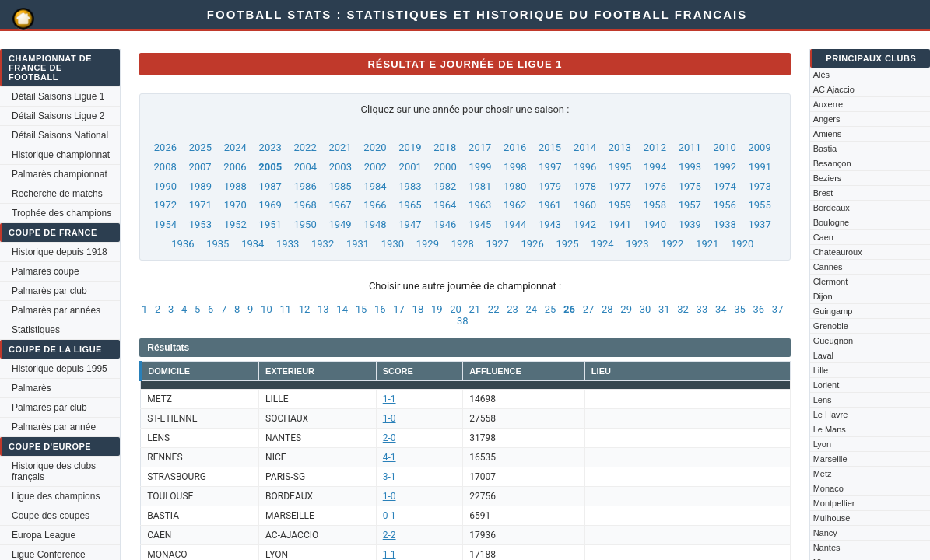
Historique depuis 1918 (60, 252)
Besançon (832, 163)
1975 (690, 186)
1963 (480, 205)
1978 (585, 186)
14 (342, 309)
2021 (340, 147)
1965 (410, 205)
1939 (690, 224)
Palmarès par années (56, 310)
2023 (270, 147)
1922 (672, 244)
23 (512, 309)
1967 (340, 205)
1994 (655, 167)
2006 (235, 167)
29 (626, 309)
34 (721, 309)
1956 (725, 205)
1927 (498, 244)
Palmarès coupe (46, 271)
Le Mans (830, 429)
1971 (200, 205)
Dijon (823, 296)
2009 (759, 147)
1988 (235, 186)
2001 (411, 167)
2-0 (390, 438)
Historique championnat (61, 155)
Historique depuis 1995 (60, 369)
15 (361, 309)
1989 (200, 186)
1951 (270, 224)
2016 (515, 147)
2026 (165, 147)
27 (589, 309)
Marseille (830, 459)
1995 (620, 167)
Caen (823, 237)
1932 (323, 244)
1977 (620, 186)
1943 (550, 224)
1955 (759, 205)
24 (531, 309)
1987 (270, 186)
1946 (445, 224)
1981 (480, 186)
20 (456, 309)
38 (463, 321)
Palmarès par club (49, 291)
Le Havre (831, 415)
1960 (585, 205)
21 (475, 309)
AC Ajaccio (834, 89)
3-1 (390, 477)
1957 (690, 205)
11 (285, 309)
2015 (550, 147)
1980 (515, 186)
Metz (823, 474)
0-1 (390, 516)
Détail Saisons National (60, 135)
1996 (585, 167)
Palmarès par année (54, 427)
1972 (165, 205)
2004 (305, 167)
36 (759, 309)
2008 (165, 167)
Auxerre (828, 104)
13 (323, 309)
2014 (585, 147)
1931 (358, 244)
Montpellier (834, 503)
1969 (270, 205)
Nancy (825, 533)
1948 (375, 224)
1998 (515, 167)
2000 (446, 167)
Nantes (827, 548)
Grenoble (831, 326)
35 (740, 309)
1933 (288, 244)
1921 (707, 244)
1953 (200, 224)
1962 (515, 205)
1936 (182, 244)
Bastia (825, 149)
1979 (550, 186)
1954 (165, 224)
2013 (620, 147)
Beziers (828, 178)
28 (607, 309)
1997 (550, 167)
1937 (759, 224)
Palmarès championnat (60, 174)
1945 (480, 224)
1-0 (390, 418)
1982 (445, 186)
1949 (340, 224)
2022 (305, 147)
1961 (550, 205)
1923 (637, 244)
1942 (585, 224)
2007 (200, 167)
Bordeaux (832, 208)
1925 (567, 244)
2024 (235, 147)
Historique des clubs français (54, 471)
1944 (515, 224)
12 (305, 309)
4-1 (390, 457)
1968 (305, 205)
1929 (428, 244)
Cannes (828, 267)
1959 (620, 205)
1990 (165, 186)
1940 (655, 224)
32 (683, 309)
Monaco (828, 488)
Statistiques (36, 330)
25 (551, 309)
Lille (821, 370)
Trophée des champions (61, 213)
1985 (340, 186)
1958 (655, 205)
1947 (410, 224)
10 (267, 309)
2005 (270, 167)
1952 (235, 224)
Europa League (44, 535)
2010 (725, 147)
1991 (760, 167)
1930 (393, 244)
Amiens (828, 134)
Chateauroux (838, 252)
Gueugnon (833, 341)
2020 (375, 147)
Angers (827, 119)
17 (399, 309)
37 (778, 309)
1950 (305, 224)
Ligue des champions (56, 496)
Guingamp (833, 311)
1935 (218, 244)
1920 (742, 244)
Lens (823, 400)
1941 (620, 224)
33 (702, 309)
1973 (759, 186)
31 (664, 309)
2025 (200, 147)
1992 (725, 167)
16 (380, 309)
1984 (375, 186)
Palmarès (32, 388)
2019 (410, 147)
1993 (690, 167)
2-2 (390, 535)
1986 (305, 186)
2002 (376, 167)
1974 (725, 186)
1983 (410, 186)
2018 (445, 147)
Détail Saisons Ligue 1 (58, 96)
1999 (480, 167)
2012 (655, 147)
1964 (445, 205)
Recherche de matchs (57, 194)
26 (569, 309)
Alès (821, 75)
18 (418, 309)
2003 (340, 167)
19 (437, 309)
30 (646, 309)
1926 (533, 244)
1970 (235, 205)
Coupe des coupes (51, 516)
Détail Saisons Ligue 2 (58, 116)
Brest (823, 193)
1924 (602, 244)
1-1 (390, 399)
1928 (463, 244)
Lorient (826, 385)
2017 (480, 147)
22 (494, 309)
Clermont (831, 282)
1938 (725, 224)
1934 (253, 244)
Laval (823, 355)
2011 (690, 147)
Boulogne (832, 222)
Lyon (822, 444)
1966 (375, 205)
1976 (655, 186)
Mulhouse (832, 518)
